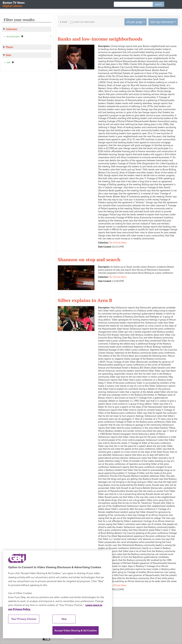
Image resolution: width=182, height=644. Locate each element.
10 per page (134, 22)
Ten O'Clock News (118, 243)
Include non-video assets (84, 22)
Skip (64, 619)
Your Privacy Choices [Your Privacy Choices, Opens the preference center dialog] (24, 619)
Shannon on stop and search (89, 259)
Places (10, 47)
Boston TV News (14, 4)
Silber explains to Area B (85, 300)
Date (9, 55)
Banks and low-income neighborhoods (100, 39)
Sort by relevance (162, 22)
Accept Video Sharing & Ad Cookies (76, 630)
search (158, 4)
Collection (12, 29)
